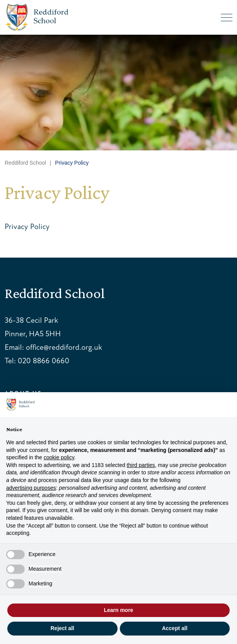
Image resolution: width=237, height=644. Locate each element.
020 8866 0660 (44, 361)
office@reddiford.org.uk (64, 347)
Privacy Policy (27, 227)
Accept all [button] (175, 628)
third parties (141, 465)
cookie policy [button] (59, 457)
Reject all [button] (62, 628)
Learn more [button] (118, 610)
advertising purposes (31, 488)
